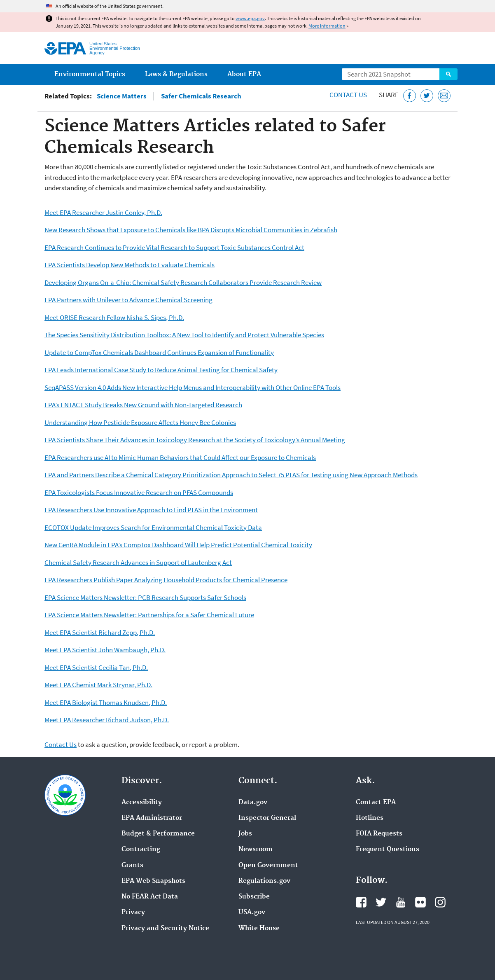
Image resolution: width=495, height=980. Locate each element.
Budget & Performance (158, 834)
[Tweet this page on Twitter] (427, 96)
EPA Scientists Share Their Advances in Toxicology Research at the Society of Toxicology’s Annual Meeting (195, 440)
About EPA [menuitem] (244, 74)
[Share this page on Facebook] (410, 96)
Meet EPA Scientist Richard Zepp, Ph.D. (100, 632)
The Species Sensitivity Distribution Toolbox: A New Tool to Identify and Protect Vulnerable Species (184, 335)
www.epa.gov (250, 18)
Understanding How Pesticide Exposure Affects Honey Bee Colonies (140, 422)
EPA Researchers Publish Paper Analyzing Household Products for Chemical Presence (166, 580)
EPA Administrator (152, 818)
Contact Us (348, 95)
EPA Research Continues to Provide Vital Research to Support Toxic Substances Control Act (174, 247)
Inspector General (267, 818)
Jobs (245, 834)
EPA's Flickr (420, 902)
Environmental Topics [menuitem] (90, 74)
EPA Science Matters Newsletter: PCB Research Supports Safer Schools (145, 597)
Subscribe (254, 897)
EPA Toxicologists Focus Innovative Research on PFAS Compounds (139, 492)
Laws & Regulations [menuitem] (176, 74)
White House (259, 929)
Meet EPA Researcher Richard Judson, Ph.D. (107, 720)
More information (327, 26)
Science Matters (122, 96)
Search (448, 74)
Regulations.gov (264, 881)
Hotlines (370, 818)
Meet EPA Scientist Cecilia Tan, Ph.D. (96, 667)
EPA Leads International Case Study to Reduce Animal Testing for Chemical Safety (161, 370)
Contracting (141, 849)
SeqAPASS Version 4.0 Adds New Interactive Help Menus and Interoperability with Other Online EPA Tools (193, 387)
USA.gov (252, 912)
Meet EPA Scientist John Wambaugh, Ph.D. (105, 650)
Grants (132, 866)
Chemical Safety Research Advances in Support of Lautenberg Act (138, 562)
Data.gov (253, 803)
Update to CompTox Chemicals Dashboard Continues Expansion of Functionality (159, 352)
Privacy (133, 912)
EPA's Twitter (381, 902)
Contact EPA (376, 803)
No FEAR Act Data (150, 897)
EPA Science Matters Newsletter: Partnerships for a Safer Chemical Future (149, 615)
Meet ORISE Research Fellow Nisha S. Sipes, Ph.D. (114, 317)
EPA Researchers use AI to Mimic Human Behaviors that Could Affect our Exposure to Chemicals (180, 457)
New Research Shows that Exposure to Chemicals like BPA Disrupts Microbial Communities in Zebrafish (191, 230)
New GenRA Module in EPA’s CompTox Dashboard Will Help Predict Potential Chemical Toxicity (178, 545)
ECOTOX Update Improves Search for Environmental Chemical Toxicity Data (153, 527)
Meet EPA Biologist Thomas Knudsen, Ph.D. (106, 702)
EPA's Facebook (361, 902)
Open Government (268, 866)
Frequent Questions (388, 849)
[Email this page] (444, 96)
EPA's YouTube (401, 902)
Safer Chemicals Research (201, 96)
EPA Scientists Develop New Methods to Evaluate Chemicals (130, 265)
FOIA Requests (379, 834)
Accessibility (142, 803)
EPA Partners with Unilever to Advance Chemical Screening (128, 300)
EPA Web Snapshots (153, 881)
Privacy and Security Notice (165, 929)
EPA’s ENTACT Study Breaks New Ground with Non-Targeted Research (143, 405)
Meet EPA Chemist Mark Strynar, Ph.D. (98, 685)
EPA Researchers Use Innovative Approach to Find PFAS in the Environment (151, 510)
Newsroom (256, 849)
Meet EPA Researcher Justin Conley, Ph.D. (103, 212)
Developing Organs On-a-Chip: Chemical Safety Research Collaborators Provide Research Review (183, 282)
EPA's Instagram (440, 902)
